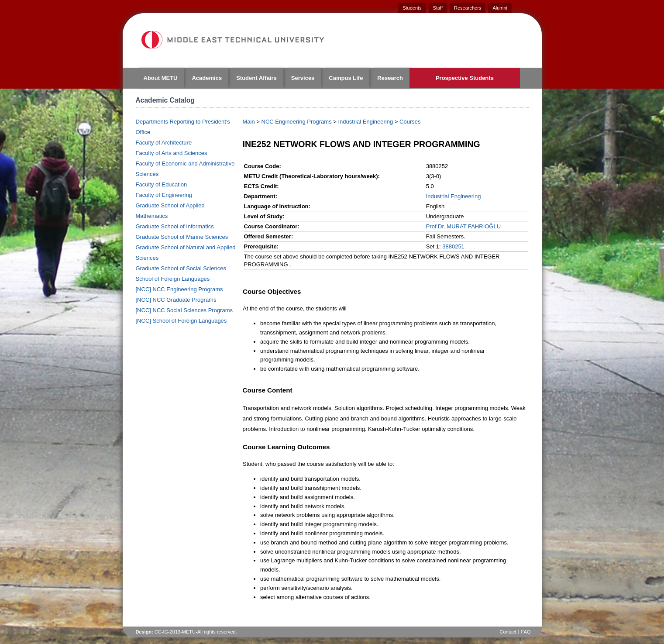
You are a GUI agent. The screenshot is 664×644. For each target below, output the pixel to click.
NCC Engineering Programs (297, 122)
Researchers (468, 8)
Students (412, 8)
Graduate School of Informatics (175, 226)
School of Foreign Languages (173, 279)
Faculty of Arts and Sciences (172, 153)
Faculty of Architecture (164, 143)
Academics (207, 78)
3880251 (453, 246)
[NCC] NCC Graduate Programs (176, 300)
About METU (161, 78)
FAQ (526, 632)
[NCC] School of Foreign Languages (181, 321)
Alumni (500, 8)
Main (249, 122)
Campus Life (346, 78)
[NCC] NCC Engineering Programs (179, 289)
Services (303, 78)
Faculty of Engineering (164, 195)
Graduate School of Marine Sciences (182, 237)
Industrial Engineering (365, 122)
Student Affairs (256, 78)
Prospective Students (465, 78)
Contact (508, 632)
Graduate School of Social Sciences (181, 268)
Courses (410, 122)
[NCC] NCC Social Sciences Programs (184, 310)
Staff (438, 8)
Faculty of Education (162, 184)
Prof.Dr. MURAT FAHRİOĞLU (463, 226)
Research (390, 78)
